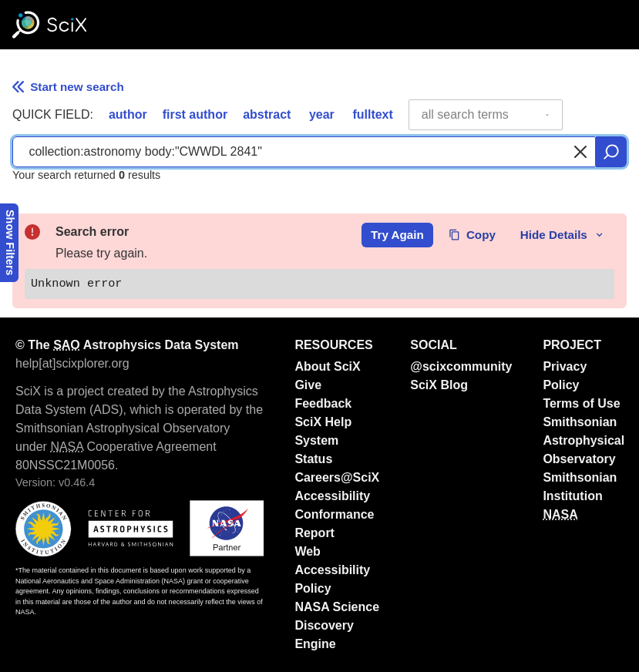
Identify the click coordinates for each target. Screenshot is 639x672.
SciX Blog (439, 385)
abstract (267, 114)
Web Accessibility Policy (332, 570)
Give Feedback (323, 394)
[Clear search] (580, 152)
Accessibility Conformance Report (334, 514)
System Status (316, 450)
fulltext (372, 114)
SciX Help (323, 422)
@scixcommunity (461, 366)
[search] (611, 152)
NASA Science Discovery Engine (337, 625)
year (322, 114)
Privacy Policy (565, 376)
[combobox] (486, 115)
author (128, 114)
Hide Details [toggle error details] (563, 235)
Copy (472, 235)
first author (195, 114)
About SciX (327, 366)
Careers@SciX (337, 477)
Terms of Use (581, 403)
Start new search (68, 87)
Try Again (397, 235)
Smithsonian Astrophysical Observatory (584, 440)
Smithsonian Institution (580, 487)
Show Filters (10, 243)
